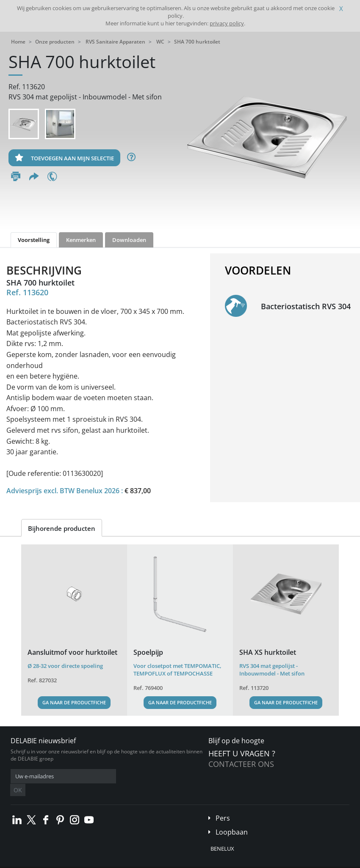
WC (160, 42)
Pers (223, 805)
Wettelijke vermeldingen (141, 861)
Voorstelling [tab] (34, 240)
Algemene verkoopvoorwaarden (73, 861)
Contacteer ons (241, 764)
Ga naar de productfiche (74, 702)
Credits (183, 861)
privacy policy (227, 23)
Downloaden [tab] (129, 240)
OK (145, 776)
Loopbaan (232, 819)
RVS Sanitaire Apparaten (115, 42)
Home (18, 42)
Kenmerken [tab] (81, 240)
